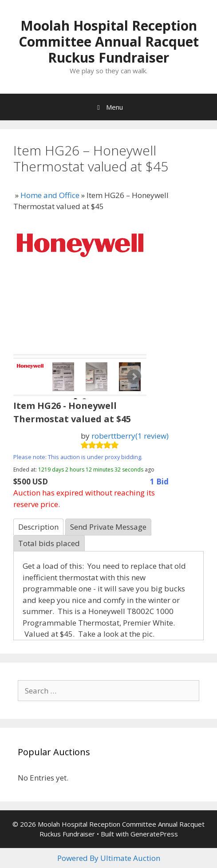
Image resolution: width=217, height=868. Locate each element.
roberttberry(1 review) (130, 436)
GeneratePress (154, 834)
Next (134, 377)
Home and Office (50, 195)
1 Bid (159, 482)
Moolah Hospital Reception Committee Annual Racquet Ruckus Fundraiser (109, 42)
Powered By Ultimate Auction (109, 858)
